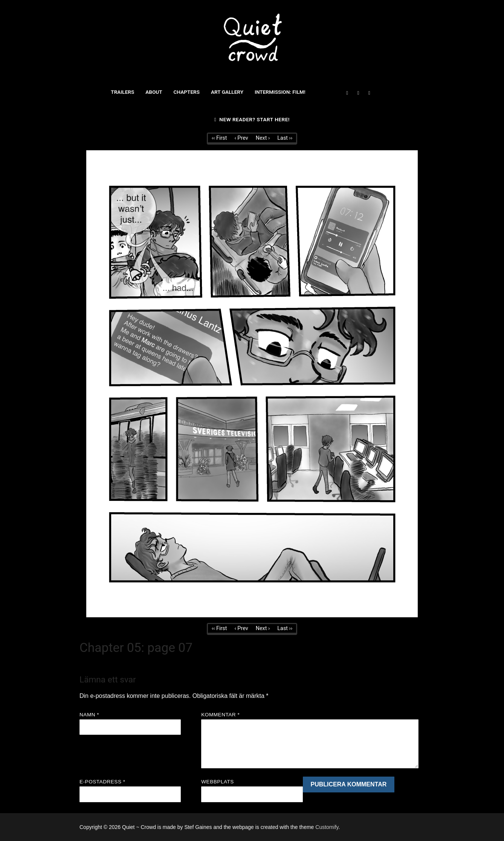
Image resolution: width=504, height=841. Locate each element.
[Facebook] (347, 93)
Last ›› (285, 138)
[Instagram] (369, 93)
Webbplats (218, 782)
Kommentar (220, 715)
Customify (327, 827)
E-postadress (102, 782)
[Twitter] (358, 93)
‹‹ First (219, 138)
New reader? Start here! (252, 119)
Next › (263, 138)
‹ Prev (241, 138)
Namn (89, 715)
